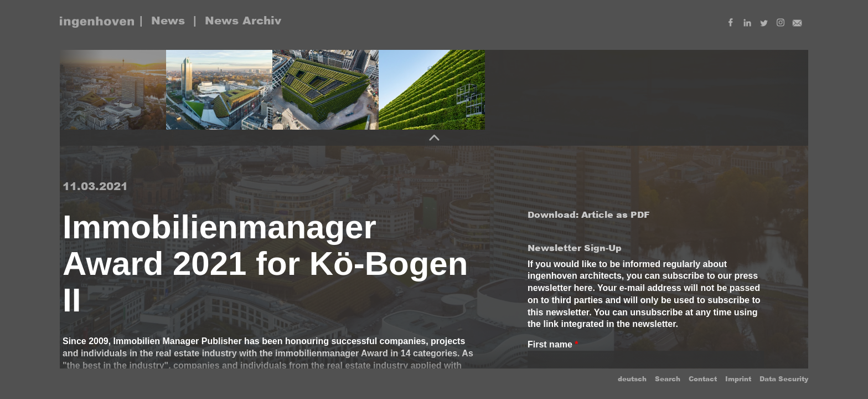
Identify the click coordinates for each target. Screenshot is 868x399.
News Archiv (243, 21)
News (168, 21)
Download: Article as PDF (589, 215)
